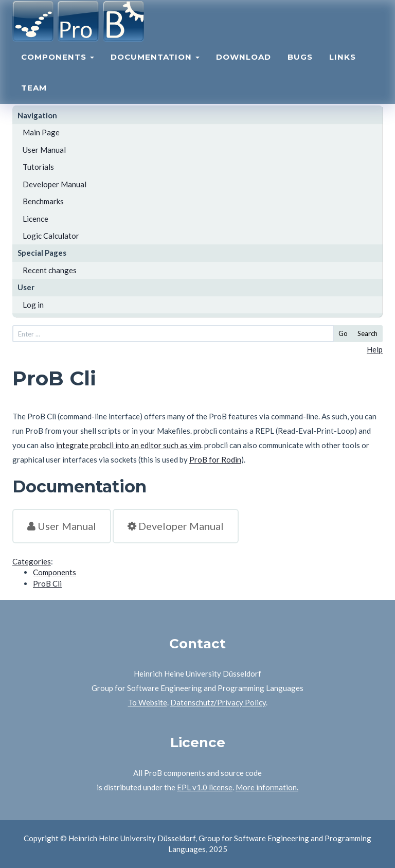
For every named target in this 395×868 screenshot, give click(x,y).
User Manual (44, 150)
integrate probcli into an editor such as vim (129, 445)
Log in (33, 305)
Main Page (41, 132)
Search (367, 333)
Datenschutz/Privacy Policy (218, 702)
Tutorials (38, 167)
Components (58, 70)
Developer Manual (55, 184)
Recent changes (50, 270)
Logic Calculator (51, 236)
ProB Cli (47, 583)
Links (343, 70)
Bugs (300, 70)
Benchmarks (43, 201)
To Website (148, 702)
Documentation (155, 70)
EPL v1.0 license (205, 787)
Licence (35, 219)
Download (244, 70)
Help (375, 349)
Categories (32, 561)
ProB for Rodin (215, 459)
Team (34, 101)
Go (343, 333)
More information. (267, 787)
